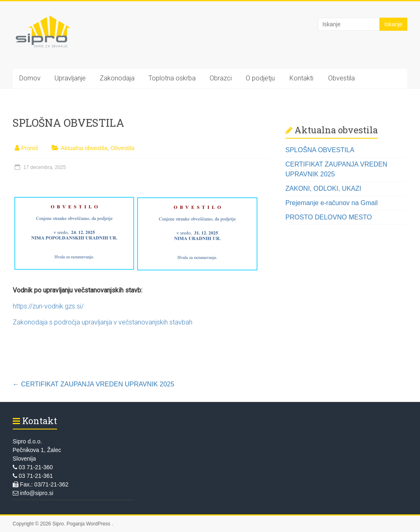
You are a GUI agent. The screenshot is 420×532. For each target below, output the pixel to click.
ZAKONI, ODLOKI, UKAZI (323, 188)
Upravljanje (70, 78)
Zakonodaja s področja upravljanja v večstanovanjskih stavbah (103, 322)
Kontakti (301, 78)
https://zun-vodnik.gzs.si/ (48, 306)
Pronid (30, 148)
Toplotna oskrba (172, 78)
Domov (30, 78)
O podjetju (260, 78)
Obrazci (221, 78)
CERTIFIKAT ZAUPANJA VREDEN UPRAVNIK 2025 (94, 384)
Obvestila (341, 78)
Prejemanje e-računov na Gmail (332, 203)
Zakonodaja (117, 78)
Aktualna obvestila (84, 148)
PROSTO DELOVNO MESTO (329, 217)
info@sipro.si (33, 493)
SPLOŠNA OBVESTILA (320, 150)
